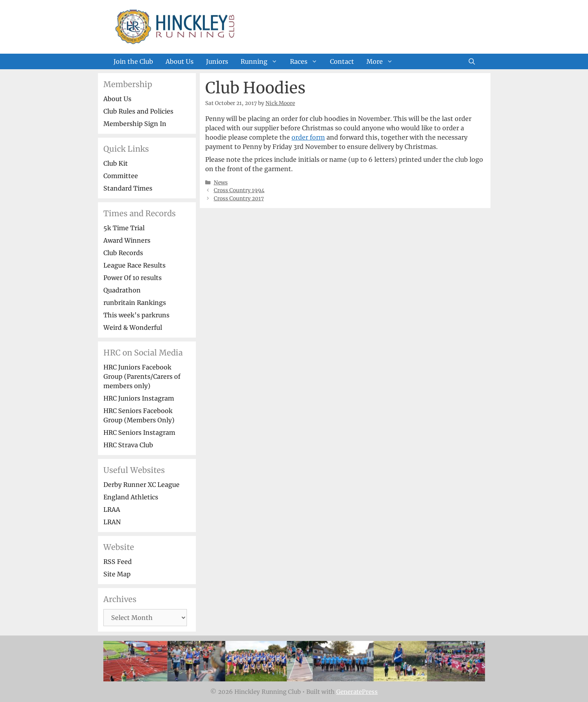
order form (308, 137)
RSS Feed (118, 562)
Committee (121, 176)
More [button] (383, 61)
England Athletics (131, 497)
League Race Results (134, 265)
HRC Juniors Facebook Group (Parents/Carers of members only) (142, 376)
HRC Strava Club (128, 445)
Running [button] (262, 61)
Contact (342, 61)
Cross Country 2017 (239, 199)
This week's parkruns (136, 315)
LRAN (112, 522)
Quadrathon (122, 290)
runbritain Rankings (135, 303)
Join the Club (133, 61)
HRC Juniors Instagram (139, 398)
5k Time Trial (124, 228)
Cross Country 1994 (239, 190)
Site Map (117, 574)
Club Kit (116, 163)
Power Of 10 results (133, 278)
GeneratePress (357, 692)
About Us (180, 61)
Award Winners (127, 240)
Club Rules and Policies (138, 111)
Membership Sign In (135, 124)
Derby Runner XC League (141, 485)
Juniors (217, 61)
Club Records (123, 253)
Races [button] (307, 61)
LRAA (112, 509)
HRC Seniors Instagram (139, 432)
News (221, 183)
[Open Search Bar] (472, 61)
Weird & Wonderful (133, 327)
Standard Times (128, 188)
